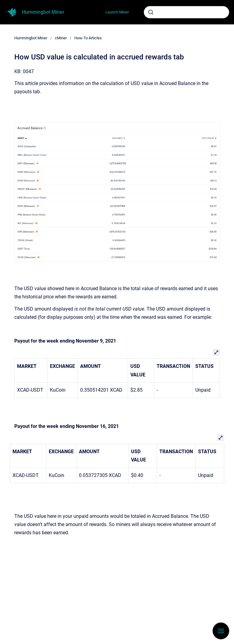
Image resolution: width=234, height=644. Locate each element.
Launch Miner (117, 12)
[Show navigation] (221, 631)
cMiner (61, 38)
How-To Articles (88, 38)
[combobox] (186, 12)
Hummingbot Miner (43, 12)
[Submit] (151, 12)
